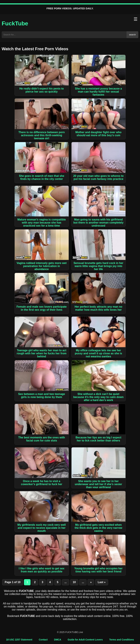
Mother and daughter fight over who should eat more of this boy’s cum (98, 134)
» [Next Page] (91, 582)
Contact (43, 640)
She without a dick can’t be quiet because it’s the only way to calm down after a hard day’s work (98, 397)
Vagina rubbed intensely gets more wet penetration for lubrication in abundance (41, 266)
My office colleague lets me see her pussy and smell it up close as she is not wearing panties (98, 353)
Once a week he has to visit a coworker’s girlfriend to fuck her (42, 483)
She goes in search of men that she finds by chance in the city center (42, 177)
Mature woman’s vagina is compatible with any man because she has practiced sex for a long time (42, 223)
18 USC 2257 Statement (19, 640)
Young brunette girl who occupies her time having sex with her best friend (99, 570)
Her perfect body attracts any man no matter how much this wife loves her (98, 308)
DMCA (58, 640)
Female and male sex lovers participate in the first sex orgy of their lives (42, 308)
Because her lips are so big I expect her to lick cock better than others (98, 439)
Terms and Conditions (122, 640)
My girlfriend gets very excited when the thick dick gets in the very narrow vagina (99, 528)
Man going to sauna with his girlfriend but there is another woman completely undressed (98, 223)
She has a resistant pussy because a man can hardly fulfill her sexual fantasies (98, 92)
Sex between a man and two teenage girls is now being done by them (42, 396)
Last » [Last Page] (102, 582)
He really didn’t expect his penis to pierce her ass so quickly (42, 90)
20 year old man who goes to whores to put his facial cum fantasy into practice (98, 177)
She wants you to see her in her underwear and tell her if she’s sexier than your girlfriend (98, 484)
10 (74, 582)
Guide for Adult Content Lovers (85, 640)
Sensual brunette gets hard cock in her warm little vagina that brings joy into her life (98, 266)
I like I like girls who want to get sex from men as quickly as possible (41, 570)
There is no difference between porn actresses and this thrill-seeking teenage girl (42, 135)
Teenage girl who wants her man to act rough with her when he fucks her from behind (42, 353)
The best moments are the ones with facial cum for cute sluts (42, 439)
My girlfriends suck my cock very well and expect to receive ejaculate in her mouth (41, 528)
